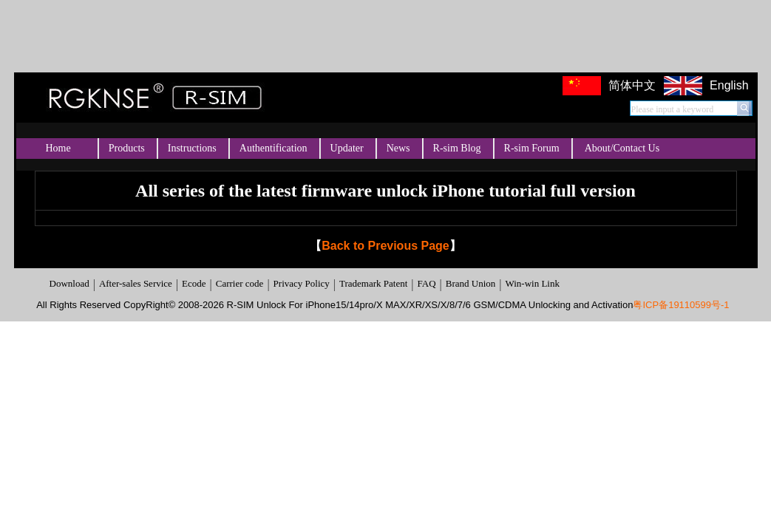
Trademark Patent (373, 283)
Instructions (192, 148)
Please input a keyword (673, 109)
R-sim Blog (457, 148)
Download (69, 283)
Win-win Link (532, 283)
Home (58, 148)
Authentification (274, 148)
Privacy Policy (302, 283)
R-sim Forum (532, 148)
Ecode (194, 283)
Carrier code (240, 283)
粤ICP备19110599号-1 (681, 305)
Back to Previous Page (385, 246)
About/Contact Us (622, 148)
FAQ (426, 283)
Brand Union (471, 283)
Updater (347, 148)
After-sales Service (136, 283)
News (398, 148)
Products (127, 148)
